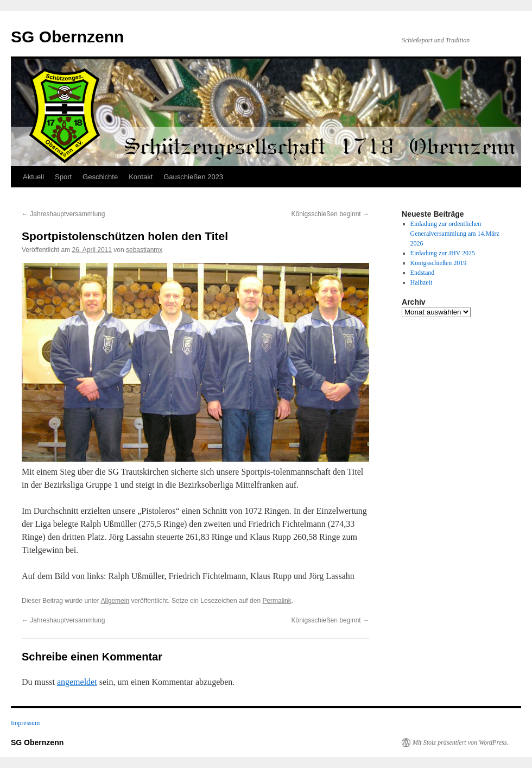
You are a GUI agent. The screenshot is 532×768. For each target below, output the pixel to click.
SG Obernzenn (67, 37)
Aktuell (33, 177)
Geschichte (100, 177)
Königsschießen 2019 (439, 263)
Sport (63, 177)
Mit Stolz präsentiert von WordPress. (460, 742)
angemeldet (77, 682)
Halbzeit (422, 282)
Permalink (277, 601)
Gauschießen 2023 (193, 177)
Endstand (423, 273)
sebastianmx (144, 250)
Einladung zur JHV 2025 (443, 253)
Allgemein (115, 601)
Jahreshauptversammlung (63, 214)
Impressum (25, 723)
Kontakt (141, 177)
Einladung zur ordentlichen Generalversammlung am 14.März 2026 (455, 234)
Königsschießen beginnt (330, 214)
